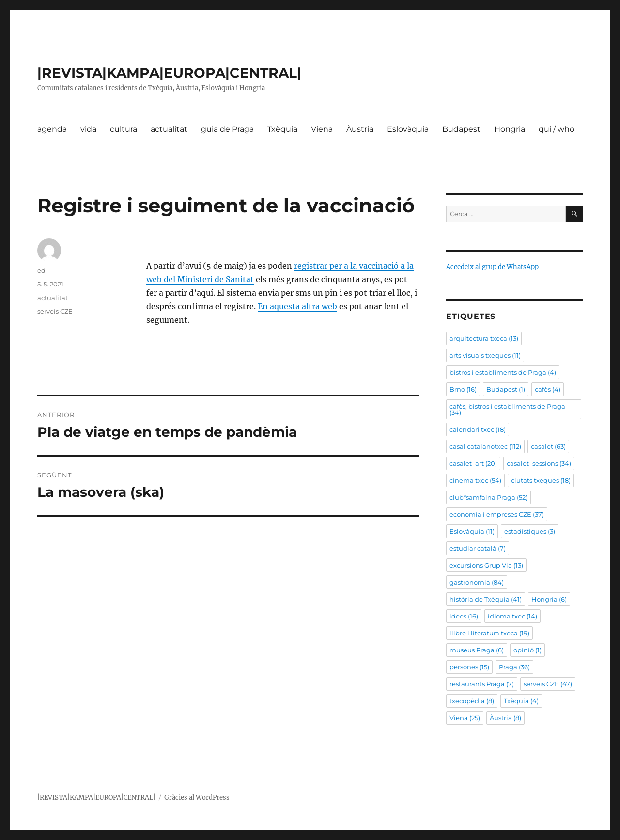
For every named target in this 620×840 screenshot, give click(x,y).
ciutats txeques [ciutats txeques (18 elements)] (541, 480)
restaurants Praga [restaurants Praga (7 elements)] (482, 684)
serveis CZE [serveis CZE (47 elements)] (548, 684)
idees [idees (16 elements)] (464, 616)
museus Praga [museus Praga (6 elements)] (477, 650)
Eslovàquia (408, 129)
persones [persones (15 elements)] (469, 667)
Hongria (510, 129)
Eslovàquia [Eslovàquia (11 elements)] (472, 531)
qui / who (557, 129)
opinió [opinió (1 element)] (527, 650)
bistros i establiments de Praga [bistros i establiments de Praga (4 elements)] (503, 372)
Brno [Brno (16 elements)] (463, 389)
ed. (42, 270)
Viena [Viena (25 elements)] (465, 718)
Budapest (461, 129)
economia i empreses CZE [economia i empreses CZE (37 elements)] (497, 514)
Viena (322, 129)
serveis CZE (55, 311)
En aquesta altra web (297, 306)
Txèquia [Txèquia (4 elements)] (521, 701)
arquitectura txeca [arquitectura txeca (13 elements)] (484, 338)
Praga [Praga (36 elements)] (514, 667)
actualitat (169, 129)
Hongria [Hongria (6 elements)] (549, 599)
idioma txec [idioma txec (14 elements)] (512, 616)
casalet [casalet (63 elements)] (548, 446)
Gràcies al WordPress (197, 798)
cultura (124, 129)
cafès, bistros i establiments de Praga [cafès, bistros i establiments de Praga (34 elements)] (507, 409)
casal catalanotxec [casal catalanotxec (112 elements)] (485, 446)
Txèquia (282, 129)
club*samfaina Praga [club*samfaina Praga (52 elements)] (488, 497)
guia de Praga (227, 129)
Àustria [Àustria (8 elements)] (505, 718)
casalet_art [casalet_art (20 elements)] (473, 463)
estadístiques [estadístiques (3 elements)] (530, 531)
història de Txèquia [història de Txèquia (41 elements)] (486, 599)
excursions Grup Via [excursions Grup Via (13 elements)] (486, 565)
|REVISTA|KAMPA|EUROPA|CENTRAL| (169, 73)
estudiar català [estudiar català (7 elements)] (478, 548)
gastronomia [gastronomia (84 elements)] (477, 582)
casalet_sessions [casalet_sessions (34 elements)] (539, 463)
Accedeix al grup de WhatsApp (492, 267)
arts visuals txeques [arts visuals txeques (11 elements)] (485, 355)
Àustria (360, 129)
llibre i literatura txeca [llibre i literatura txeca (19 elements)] (489, 633)
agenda (52, 129)
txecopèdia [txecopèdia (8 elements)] (472, 701)
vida (88, 129)
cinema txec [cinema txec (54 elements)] (475, 480)
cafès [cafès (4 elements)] (548, 389)
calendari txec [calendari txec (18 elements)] (478, 429)
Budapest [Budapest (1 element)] (506, 389)
